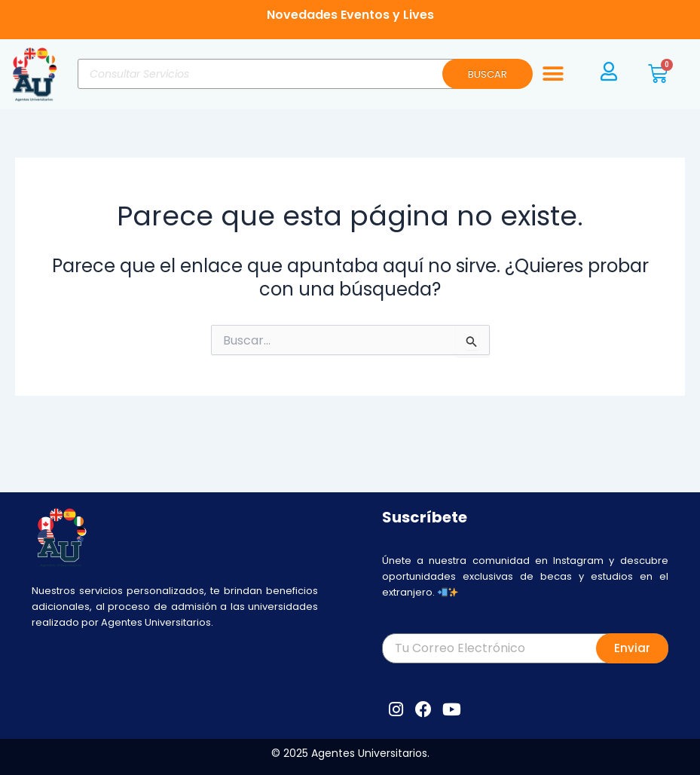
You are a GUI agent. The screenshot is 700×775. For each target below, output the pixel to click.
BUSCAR (488, 74)
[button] (553, 74)
